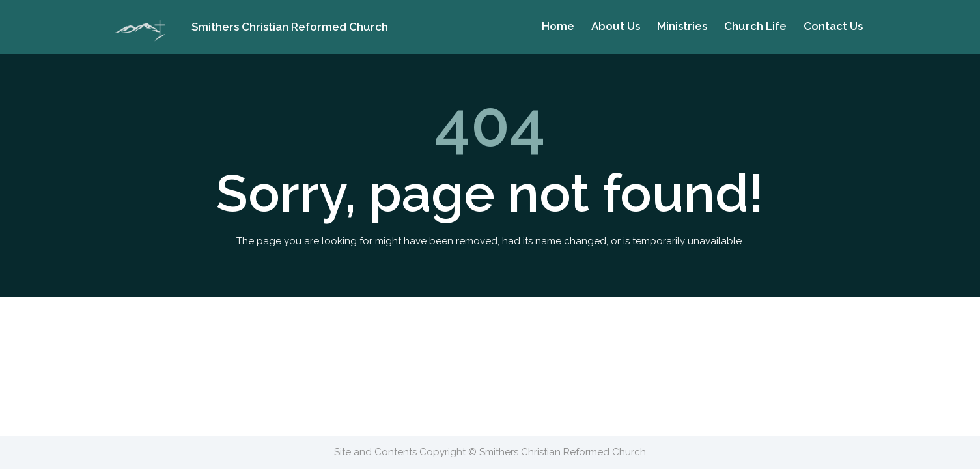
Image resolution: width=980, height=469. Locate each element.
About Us (616, 26)
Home (558, 26)
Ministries (682, 26)
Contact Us (833, 26)
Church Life (755, 26)
